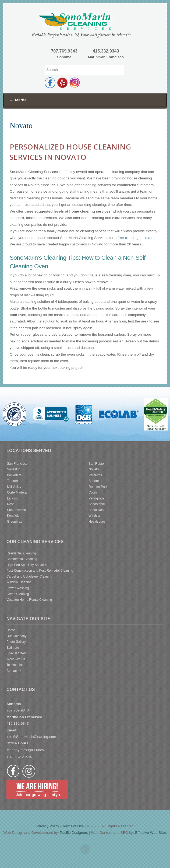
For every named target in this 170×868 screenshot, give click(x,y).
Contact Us (14, 671)
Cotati (93, 492)
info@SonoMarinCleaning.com (31, 737)
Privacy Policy (48, 826)
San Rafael (96, 464)
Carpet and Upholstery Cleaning (29, 577)
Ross (11, 504)
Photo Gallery (16, 642)
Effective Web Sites (151, 833)
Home (11, 630)
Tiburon (12, 481)
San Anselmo (16, 510)
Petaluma (95, 475)
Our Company (16, 636)
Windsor (94, 516)
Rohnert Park (98, 487)
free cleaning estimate (135, 238)
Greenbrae (15, 522)
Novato (94, 469)
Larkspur (13, 498)
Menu (17, 100)
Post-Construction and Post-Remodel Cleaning (40, 571)
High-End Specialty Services (27, 565)
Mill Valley (14, 487)
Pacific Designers (74, 833)
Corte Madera (17, 492)
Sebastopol (97, 504)
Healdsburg (97, 522)
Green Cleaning (18, 594)
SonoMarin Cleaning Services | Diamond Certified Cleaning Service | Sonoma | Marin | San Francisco (85, 23)
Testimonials (15, 665)
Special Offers (17, 653)
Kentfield (13, 516)
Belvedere (14, 475)
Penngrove (96, 498)
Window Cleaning (19, 582)
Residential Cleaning (21, 553)
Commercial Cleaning (22, 559)
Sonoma (95, 481)
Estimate (13, 648)
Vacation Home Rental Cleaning (29, 600)
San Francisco (17, 464)
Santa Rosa (97, 510)
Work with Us (16, 659)
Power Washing (18, 588)
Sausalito (14, 469)
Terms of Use (73, 826)
